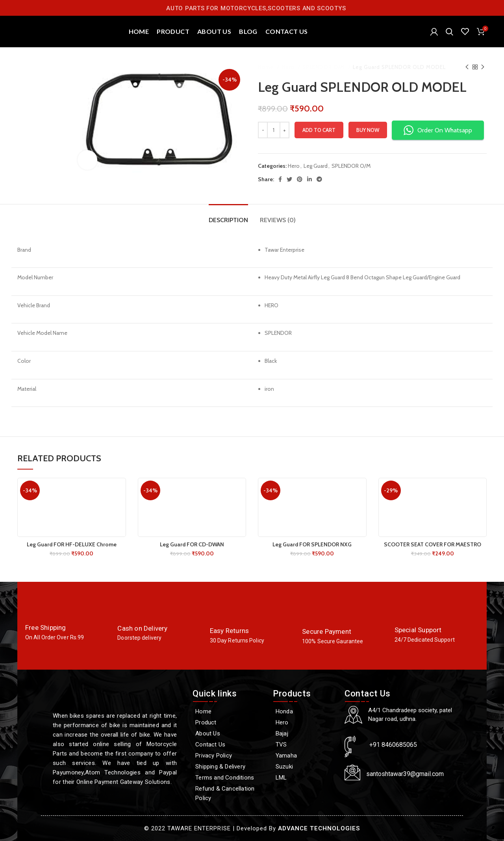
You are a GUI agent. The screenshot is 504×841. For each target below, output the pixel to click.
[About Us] (229, 733)
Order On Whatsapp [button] (438, 130)
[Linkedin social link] (309, 179)
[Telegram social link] (319, 179)
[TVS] (305, 744)
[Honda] (305, 711)
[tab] (228, 216)
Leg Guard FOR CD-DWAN (192, 544)
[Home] (229, 711)
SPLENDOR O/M (324, 67)
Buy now (368, 130)
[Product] (229, 722)
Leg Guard (316, 166)
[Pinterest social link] (300, 179)
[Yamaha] (305, 756)
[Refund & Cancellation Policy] (229, 793)
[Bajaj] (305, 733)
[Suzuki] (305, 767)
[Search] (449, 32)
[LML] (305, 778)
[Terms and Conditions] (229, 778)
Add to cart (319, 130)
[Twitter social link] (289, 179)
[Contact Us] (229, 744)
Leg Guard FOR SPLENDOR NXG (312, 544)
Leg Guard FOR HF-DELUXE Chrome (72, 544)
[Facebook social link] (280, 179)
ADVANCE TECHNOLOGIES (319, 828)
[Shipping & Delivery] (229, 767)
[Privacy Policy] (229, 756)
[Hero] (305, 722)
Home (267, 67)
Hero (289, 67)
